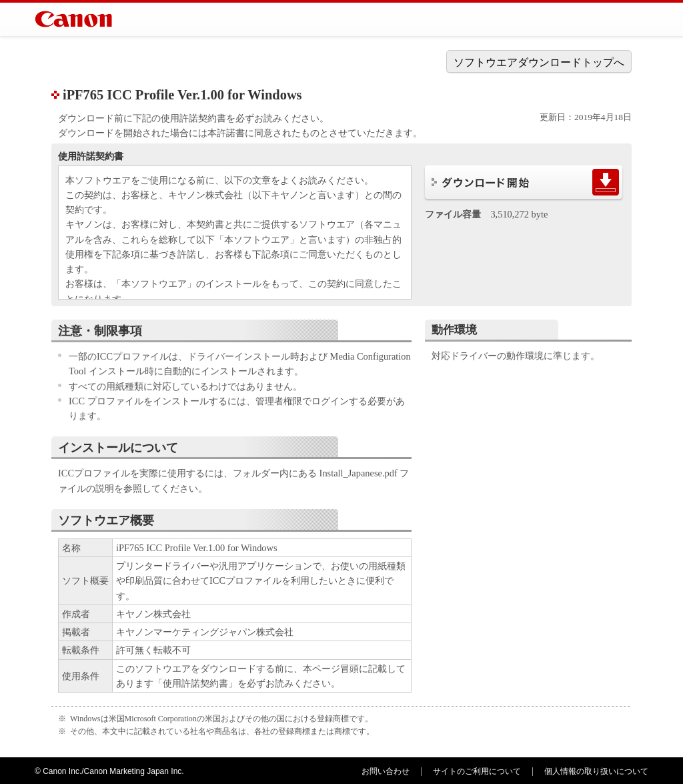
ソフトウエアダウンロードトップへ (539, 62)
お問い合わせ (386, 771)
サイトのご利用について (477, 771)
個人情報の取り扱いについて (596, 771)
